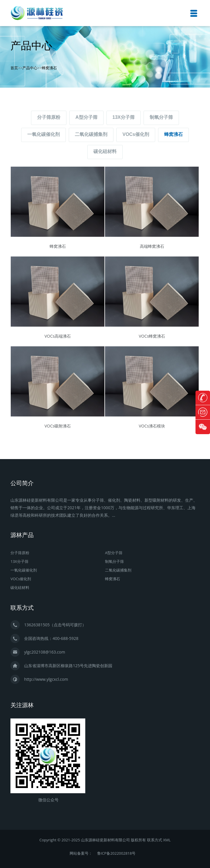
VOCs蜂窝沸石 (152, 336)
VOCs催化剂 (136, 134)
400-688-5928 (65, 638)
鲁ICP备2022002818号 (116, 853)
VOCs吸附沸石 (58, 426)
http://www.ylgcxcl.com (46, 679)
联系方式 (155, 840)
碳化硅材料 (105, 151)
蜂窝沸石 (49, 68)
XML (167, 840)
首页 (14, 68)
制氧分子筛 (161, 117)
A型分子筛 (86, 117)
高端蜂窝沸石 (152, 246)
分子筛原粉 (49, 117)
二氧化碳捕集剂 (91, 134)
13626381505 (37, 625)
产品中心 (30, 68)
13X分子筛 (124, 117)
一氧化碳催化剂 (44, 134)
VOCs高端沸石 (58, 336)
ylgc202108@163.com (45, 652)
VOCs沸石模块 (152, 426)
